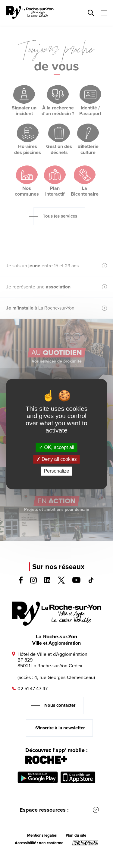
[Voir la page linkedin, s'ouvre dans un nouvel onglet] (47, 582)
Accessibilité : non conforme (39, 843)
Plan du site (76, 835)
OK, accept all (56, 447)
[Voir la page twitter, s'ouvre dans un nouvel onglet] (61, 582)
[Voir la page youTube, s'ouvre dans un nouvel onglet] (76, 581)
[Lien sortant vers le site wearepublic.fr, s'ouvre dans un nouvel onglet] (85, 843)
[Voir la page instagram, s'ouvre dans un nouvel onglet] (33, 582)
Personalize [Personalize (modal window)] (57, 471)
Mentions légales (42, 835)
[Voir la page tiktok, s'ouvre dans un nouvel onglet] (91, 582)
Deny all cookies (57, 459)
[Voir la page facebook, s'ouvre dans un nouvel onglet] (21, 582)
